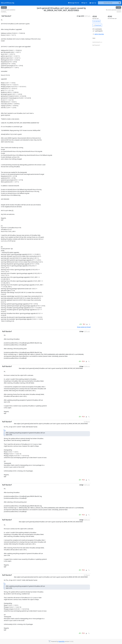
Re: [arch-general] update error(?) (114, 11)
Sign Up (93, 3)
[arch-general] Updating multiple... (8, 11)
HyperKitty (61, 641)
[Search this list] (108, 3)
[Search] (119, 3)
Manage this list (74, 3)
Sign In (84, 3)
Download (97, 25)
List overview (97, 21)
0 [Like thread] (81, 324)
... (5, 430)
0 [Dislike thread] (84, 324)
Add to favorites (98, 34)
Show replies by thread (84, 327)
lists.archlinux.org (8, 3)
